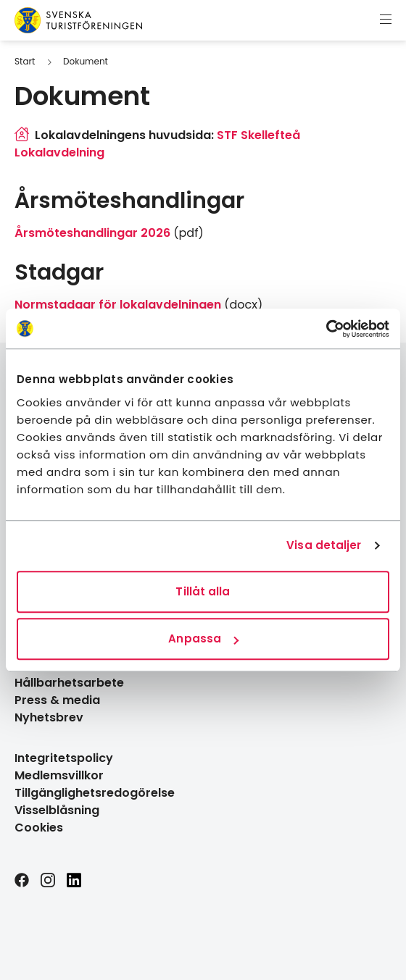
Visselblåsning (57, 810)
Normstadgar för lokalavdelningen (118, 305)
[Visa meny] (386, 20)
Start (25, 61)
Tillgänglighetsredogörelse (95, 793)
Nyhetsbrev (49, 717)
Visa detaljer (324, 545)
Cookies (39, 828)
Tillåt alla (203, 591)
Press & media (57, 700)
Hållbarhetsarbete (69, 683)
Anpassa (203, 638)
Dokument (86, 61)
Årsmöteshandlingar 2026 (92, 233)
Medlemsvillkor (59, 775)
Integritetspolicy (64, 758)
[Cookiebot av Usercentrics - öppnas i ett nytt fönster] (326, 329)
